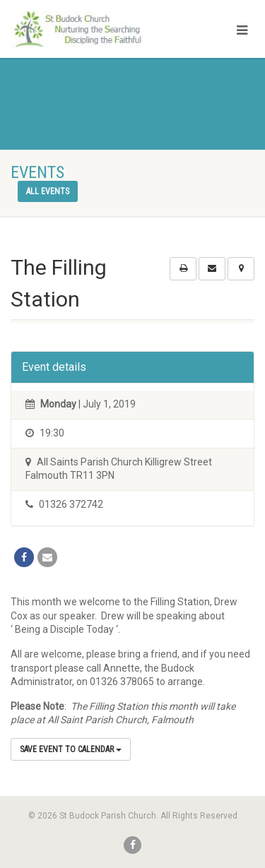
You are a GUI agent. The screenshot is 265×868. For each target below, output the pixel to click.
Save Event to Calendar (71, 749)
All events (48, 191)
